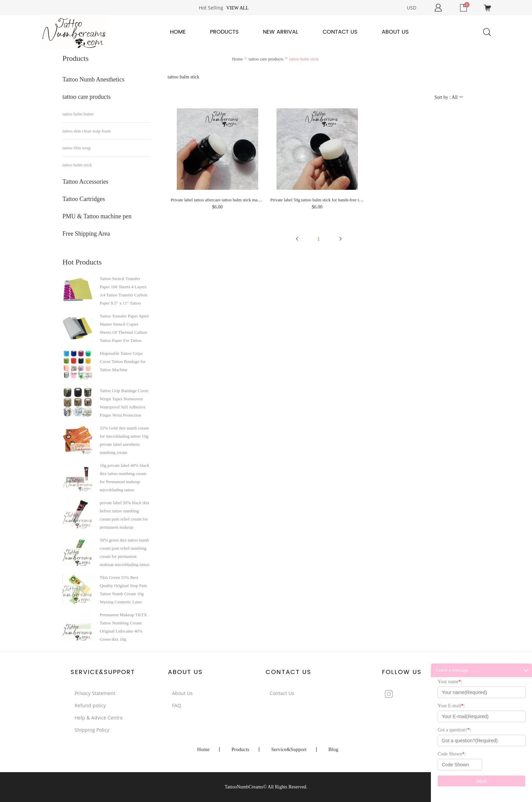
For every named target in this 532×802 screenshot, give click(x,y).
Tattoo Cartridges (84, 199)
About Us (395, 32)
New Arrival (281, 32)
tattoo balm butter (78, 114)
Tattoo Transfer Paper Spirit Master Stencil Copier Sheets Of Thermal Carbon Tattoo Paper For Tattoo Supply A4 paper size (124, 328)
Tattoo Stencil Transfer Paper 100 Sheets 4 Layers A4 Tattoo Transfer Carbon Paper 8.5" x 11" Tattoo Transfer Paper (123, 291)
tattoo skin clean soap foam (87, 131)
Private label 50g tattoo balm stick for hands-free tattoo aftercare (327, 200)
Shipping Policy (92, 730)
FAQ (177, 705)
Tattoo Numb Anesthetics (93, 79)
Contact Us (340, 32)
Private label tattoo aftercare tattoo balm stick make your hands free (230, 200)
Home (178, 32)
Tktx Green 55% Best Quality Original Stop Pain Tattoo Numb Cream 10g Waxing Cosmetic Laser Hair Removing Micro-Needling (123, 589)
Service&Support (289, 749)
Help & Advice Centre (99, 718)
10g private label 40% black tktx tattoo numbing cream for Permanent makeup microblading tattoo (125, 477)
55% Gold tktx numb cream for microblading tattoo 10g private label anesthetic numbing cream (124, 440)
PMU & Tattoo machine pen (97, 216)
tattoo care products (87, 97)
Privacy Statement (95, 693)
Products (224, 32)
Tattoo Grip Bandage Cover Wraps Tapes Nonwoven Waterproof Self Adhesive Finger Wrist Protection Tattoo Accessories (124, 403)
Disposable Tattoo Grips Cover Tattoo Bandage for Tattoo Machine (123, 361)
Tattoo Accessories (85, 182)
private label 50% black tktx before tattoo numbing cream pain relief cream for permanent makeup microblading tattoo (125, 515)
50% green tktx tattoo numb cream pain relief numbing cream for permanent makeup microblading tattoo (125, 552)
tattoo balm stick (77, 165)
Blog (333, 749)
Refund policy (90, 705)
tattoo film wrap (77, 148)
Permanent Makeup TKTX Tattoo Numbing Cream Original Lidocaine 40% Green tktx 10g (123, 627)
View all (237, 8)
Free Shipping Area (86, 234)
